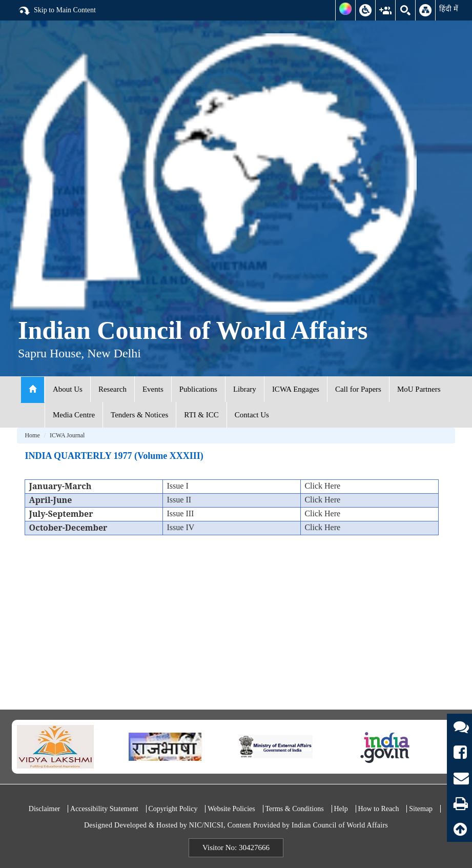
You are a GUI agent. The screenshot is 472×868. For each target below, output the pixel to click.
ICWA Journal (67, 435)
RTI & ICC (201, 415)
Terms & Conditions (295, 809)
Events (153, 389)
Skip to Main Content (57, 11)
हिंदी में (449, 9)
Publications (198, 389)
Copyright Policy (173, 809)
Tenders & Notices (139, 415)
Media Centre (74, 415)
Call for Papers (358, 389)
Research (112, 389)
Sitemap (421, 809)
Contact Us (252, 415)
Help (341, 809)
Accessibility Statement (104, 809)
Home (32, 435)
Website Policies (231, 809)
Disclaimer (44, 809)
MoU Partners (419, 389)
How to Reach (378, 809)
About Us (68, 389)
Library (245, 389)
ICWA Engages (296, 389)
